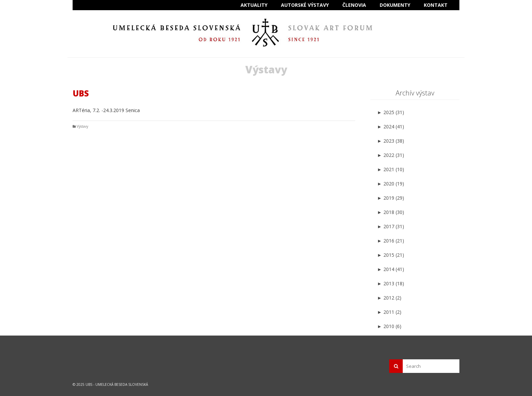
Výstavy (82, 126)
